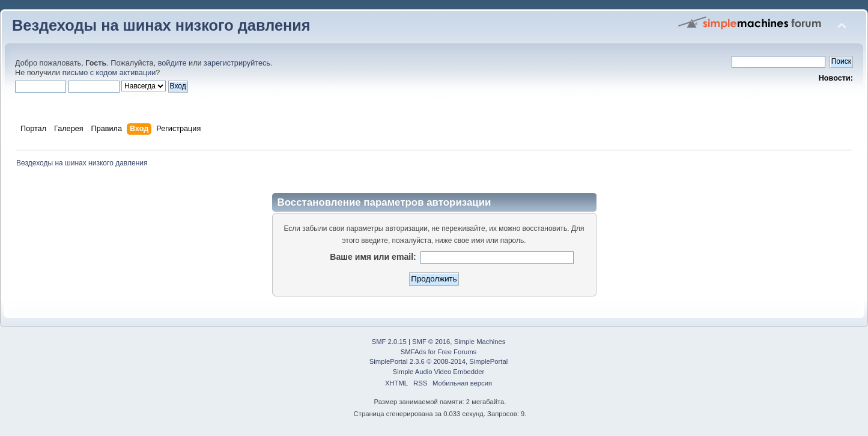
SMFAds (414, 352)
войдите (172, 63)
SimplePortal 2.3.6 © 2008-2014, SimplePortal (439, 361)
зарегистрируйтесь (237, 63)
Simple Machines (480, 342)
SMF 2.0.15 (389, 342)
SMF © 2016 (431, 342)
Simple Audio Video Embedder (439, 372)
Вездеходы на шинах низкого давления (161, 25)
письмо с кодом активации (109, 73)
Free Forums (457, 352)
